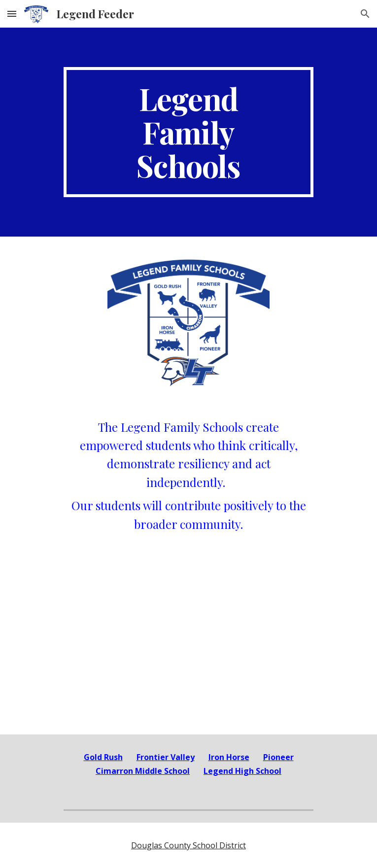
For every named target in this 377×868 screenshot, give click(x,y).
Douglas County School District (188, 845)
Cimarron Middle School (143, 771)
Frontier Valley (166, 757)
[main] (188, 132)
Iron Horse (229, 757)
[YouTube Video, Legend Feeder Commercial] (188, 652)
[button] (12, 14)
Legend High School (242, 771)
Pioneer (278, 757)
